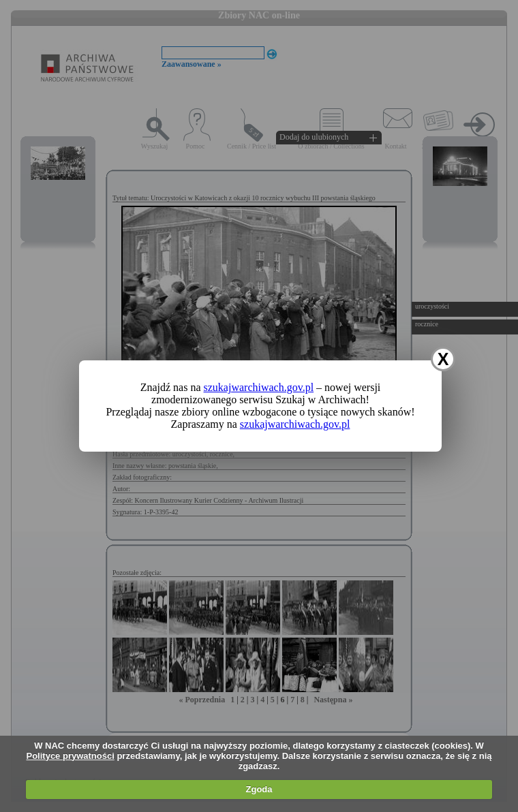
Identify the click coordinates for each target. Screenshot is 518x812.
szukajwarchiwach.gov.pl (259, 387)
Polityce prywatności (70, 756)
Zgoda (259, 789)
